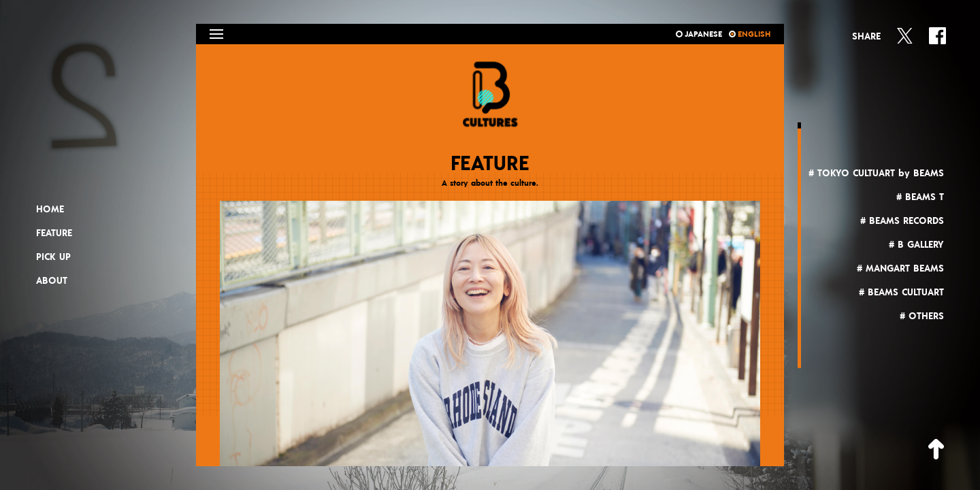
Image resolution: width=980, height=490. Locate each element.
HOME (50, 210)
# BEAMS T (920, 197)
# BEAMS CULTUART (901, 293)
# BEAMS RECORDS (902, 221)
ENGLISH (750, 34)
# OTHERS (922, 316)
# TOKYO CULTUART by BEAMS (876, 174)
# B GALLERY (916, 245)
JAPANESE (699, 34)
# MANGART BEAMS (900, 269)
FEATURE (54, 233)
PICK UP (53, 257)
